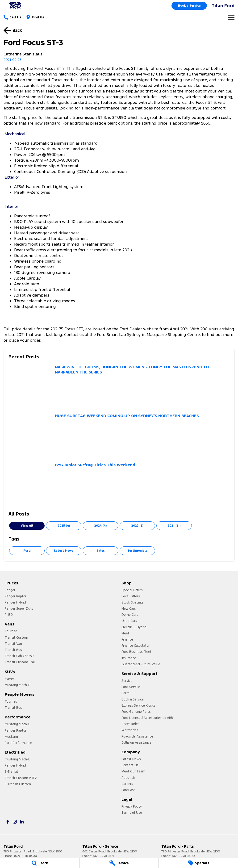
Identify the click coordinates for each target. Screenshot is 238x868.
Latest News (64, 551)
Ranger (10, 590)
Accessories (130, 724)
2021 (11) (174, 526)
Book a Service (189, 6)
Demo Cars (130, 615)
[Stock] (40, 863)
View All (27, 526)
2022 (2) (137, 526)
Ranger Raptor (16, 596)
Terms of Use (132, 813)
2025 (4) (64, 526)
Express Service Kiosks (138, 705)
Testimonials (137, 551)
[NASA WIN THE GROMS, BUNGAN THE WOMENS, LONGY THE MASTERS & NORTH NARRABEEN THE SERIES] (119, 386)
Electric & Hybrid (134, 627)
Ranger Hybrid (15, 602)
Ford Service (131, 687)
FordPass (128, 790)
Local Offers (131, 596)
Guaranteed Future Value (141, 664)
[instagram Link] (15, 822)
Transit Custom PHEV (21, 778)
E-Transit (11, 772)
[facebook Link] (8, 822)
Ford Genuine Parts (136, 712)
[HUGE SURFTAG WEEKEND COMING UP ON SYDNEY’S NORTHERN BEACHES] (119, 435)
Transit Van (13, 644)
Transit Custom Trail (20, 662)
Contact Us (130, 765)
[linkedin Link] (22, 822)
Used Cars (129, 621)
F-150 (9, 615)
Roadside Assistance (137, 736)
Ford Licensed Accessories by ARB (147, 718)
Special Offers (132, 590)
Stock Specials (132, 602)
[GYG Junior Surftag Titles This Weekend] (119, 484)
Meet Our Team (133, 771)
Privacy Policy (132, 806)
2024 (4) (100, 526)
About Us (129, 778)
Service (127, 681)
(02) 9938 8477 (104, 856)
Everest (10, 679)
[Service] (119, 863)
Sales (101, 551)
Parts (125, 693)
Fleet (125, 633)
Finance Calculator (136, 646)
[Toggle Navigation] (231, 17)
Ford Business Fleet (136, 652)
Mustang (11, 737)
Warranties (130, 730)
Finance (127, 639)
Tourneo (11, 631)
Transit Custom (16, 637)
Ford (27, 551)
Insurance (129, 658)
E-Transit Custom (18, 784)
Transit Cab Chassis (19, 656)
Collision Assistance (136, 742)
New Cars (129, 608)
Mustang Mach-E (17, 685)
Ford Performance (18, 743)
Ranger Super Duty (19, 608)
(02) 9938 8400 (26, 856)
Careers (127, 784)
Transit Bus (13, 650)
